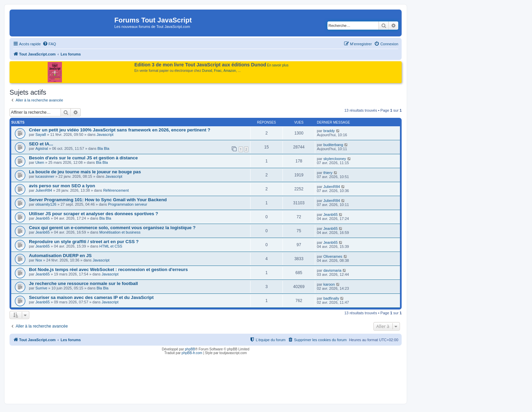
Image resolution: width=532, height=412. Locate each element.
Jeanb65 (43, 218)
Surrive (41, 288)
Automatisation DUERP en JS (60, 256)
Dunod (207, 71)
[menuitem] (49, 44)
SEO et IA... (41, 144)
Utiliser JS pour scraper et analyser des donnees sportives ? (94, 214)
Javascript (105, 134)
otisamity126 (46, 204)
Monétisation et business (120, 232)
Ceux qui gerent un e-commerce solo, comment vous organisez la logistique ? (112, 228)
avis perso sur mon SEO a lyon (62, 186)
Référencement (116, 190)
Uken (40, 162)
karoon (329, 284)
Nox (39, 260)
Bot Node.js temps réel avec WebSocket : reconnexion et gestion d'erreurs (108, 270)
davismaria (332, 270)
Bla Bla (103, 148)
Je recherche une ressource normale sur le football (83, 283)
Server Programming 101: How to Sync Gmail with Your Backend (98, 200)
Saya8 (41, 134)
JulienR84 (44, 190)
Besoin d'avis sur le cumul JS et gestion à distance (83, 158)
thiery (328, 173)
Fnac (218, 71)
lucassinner (45, 176)
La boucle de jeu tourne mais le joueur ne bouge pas (85, 172)
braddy (329, 131)
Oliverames (333, 256)
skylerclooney (335, 159)
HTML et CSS (111, 246)
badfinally (331, 298)
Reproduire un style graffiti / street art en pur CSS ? (84, 242)
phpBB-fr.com (192, 353)
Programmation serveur (127, 204)
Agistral (42, 148)
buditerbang (333, 145)
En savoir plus (278, 65)
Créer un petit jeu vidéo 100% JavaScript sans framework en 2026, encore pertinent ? (120, 130)
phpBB (190, 349)
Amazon (230, 71)
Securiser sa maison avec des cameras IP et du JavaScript (91, 297)
